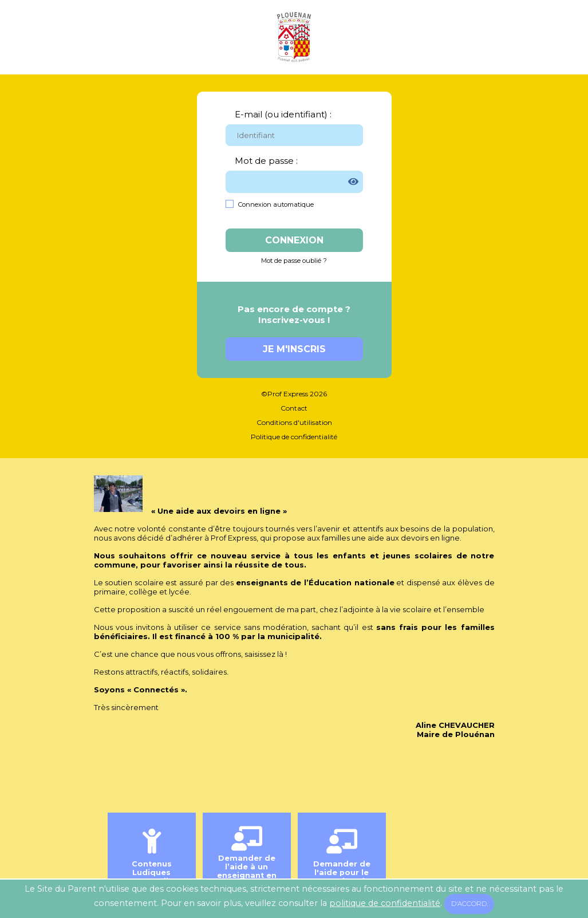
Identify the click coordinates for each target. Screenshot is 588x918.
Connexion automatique (276, 204)
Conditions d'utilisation (294, 422)
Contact (294, 408)
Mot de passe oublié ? (294, 261)
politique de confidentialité (385, 903)
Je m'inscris (294, 349)
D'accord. (469, 904)
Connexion (294, 240)
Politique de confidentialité (294, 437)
